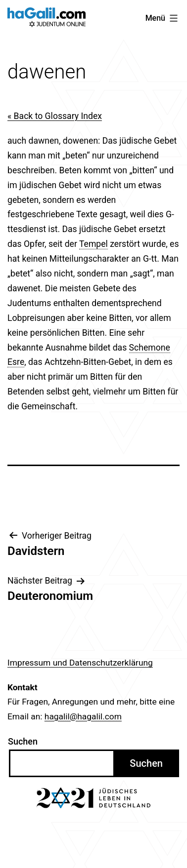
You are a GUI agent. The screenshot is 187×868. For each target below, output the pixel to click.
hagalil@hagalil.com (83, 716)
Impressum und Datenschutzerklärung (80, 663)
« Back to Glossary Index (55, 116)
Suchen (23, 741)
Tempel (93, 244)
